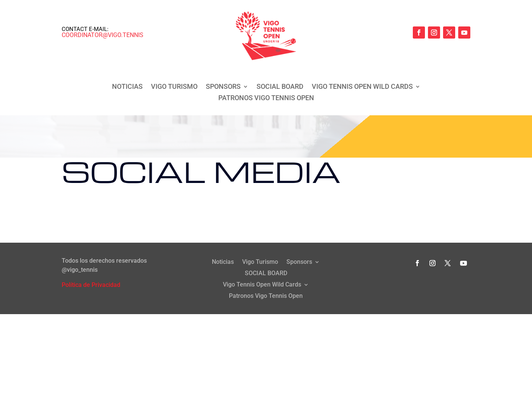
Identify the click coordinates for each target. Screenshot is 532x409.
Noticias (127, 87)
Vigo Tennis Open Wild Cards (362, 87)
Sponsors (223, 87)
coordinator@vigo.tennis (103, 35)
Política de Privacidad (91, 285)
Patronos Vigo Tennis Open (266, 98)
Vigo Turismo (174, 87)
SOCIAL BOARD (280, 87)
